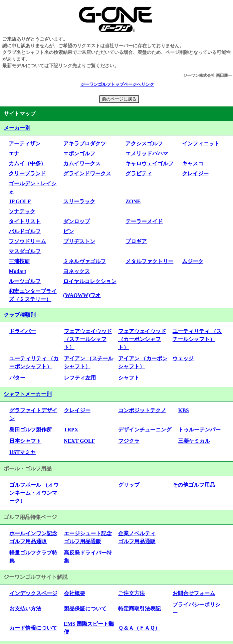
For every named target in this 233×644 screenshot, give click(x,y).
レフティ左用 (80, 378)
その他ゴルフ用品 (194, 485)
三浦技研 (19, 261)
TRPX (71, 430)
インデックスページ (33, 593)
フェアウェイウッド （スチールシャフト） (88, 339)
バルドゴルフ (25, 231)
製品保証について (85, 609)
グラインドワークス (87, 173)
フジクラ (129, 441)
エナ (14, 154)
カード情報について (33, 628)
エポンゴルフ (79, 154)
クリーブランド (27, 173)
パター (17, 378)
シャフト (129, 378)
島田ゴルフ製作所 (31, 430)
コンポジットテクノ (142, 410)
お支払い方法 (25, 609)
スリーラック (79, 201)
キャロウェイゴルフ (149, 163)
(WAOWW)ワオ (82, 295)
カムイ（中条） (27, 163)
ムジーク (193, 261)
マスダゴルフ (25, 251)
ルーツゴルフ (25, 281)
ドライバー (23, 331)
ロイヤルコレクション (90, 281)
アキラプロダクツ (85, 144)
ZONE (133, 201)
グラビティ (139, 173)
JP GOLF (20, 201)
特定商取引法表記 (139, 609)
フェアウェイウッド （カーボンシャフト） (142, 339)
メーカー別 (17, 128)
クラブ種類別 (20, 315)
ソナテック (22, 211)
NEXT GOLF (80, 441)
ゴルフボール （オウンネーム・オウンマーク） (34, 493)
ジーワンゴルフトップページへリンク (117, 84)
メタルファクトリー (149, 261)
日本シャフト (25, 441)
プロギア (136, 241)
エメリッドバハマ (147, 154)
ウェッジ (183, 358)
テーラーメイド (144, 221)
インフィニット (201, 144)
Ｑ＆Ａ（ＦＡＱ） (139, 628)
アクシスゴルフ (144, 144)
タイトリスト (25, 221)
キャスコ (193, 163)
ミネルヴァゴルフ (85, 261)
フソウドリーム (27, 241)
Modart (17, 271)
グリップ (129, 485)
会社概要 (75, 593)
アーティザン (25, 144)
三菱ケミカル (194, 441)
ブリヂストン (79, 241)
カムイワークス (82, 163)
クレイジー (195, 173)
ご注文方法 (131, 593)
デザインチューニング (145, 430)
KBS (183, 410)
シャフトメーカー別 (28, 394)
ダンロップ (77, 221)
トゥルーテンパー (199, 430)
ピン (69, 231)
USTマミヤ (22, 452)
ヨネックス (77, 271)
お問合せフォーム (194, 593)
